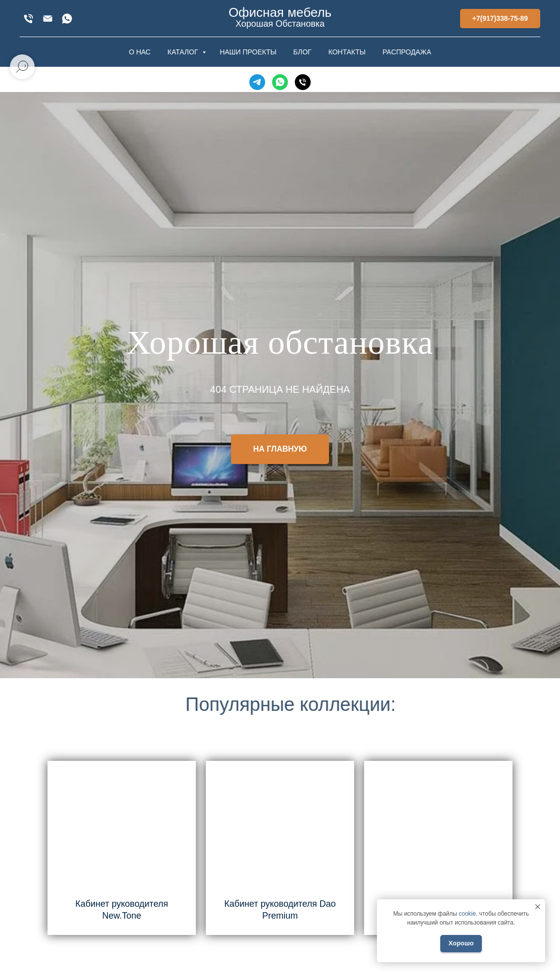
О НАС (140, 52)
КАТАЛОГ (184, 52)
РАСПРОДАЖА (407, 52)
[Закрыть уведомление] (538, 907)
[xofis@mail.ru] (48, 19)
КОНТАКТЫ (347, 52)
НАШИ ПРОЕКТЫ (248, 52)
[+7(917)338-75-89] (28, 19)
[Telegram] (257, 82)
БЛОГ (303, 52)
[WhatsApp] (67, 19)
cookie (467, 914)
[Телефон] (303, 82)
